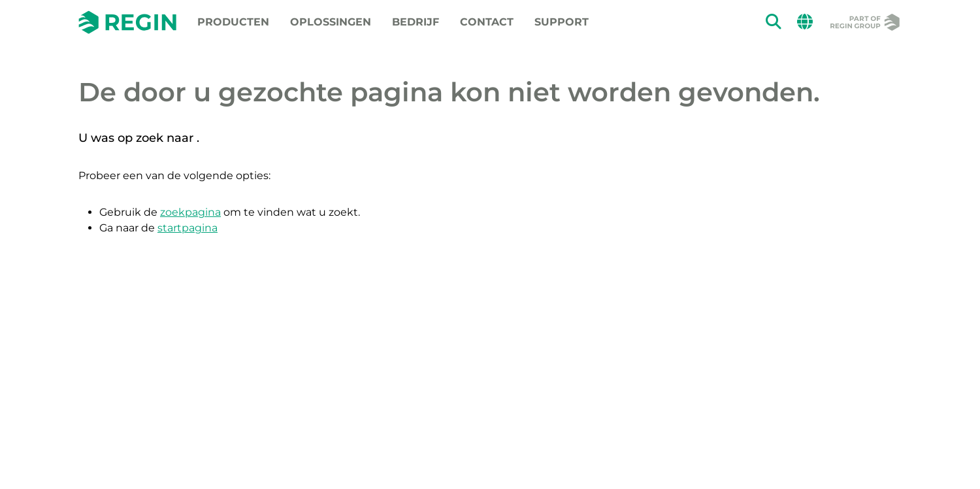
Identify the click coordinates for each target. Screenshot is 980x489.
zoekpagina (190, 212)
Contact (487, 22)
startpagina (188, 228)
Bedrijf (416, 22)
